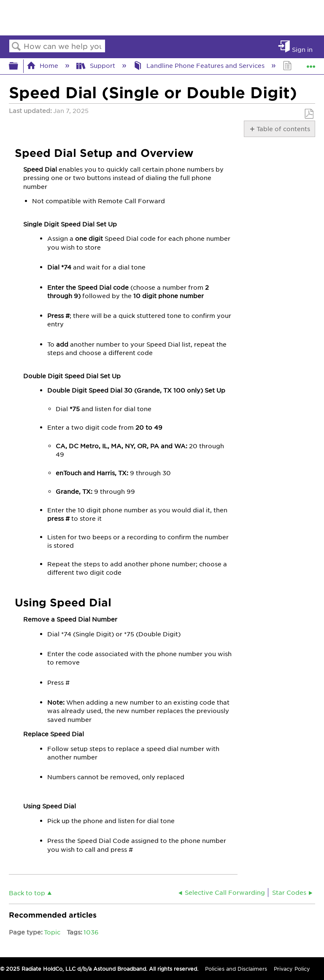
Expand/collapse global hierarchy (19, 66)
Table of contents (283, 129)
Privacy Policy (292, 969)
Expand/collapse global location (311, 63)
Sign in (302, 49)
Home (43, 65)
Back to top (27, 892)
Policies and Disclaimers (236, 969)
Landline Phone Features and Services (200, 65)
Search (16, 47)
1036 (91, 932)
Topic (52, 932)
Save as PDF (309, 114)
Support (96, 65)
